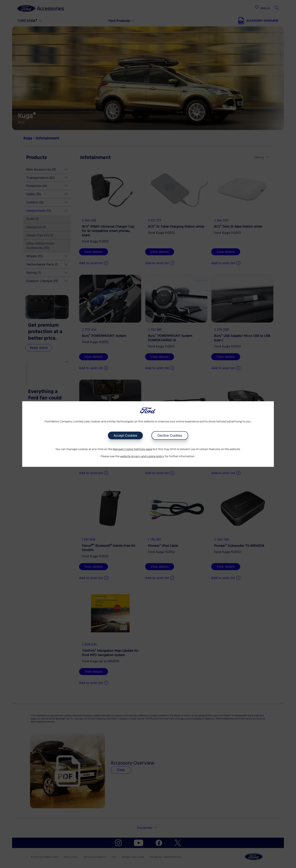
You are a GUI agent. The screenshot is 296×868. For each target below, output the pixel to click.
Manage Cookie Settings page (133, 449)
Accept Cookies (125, 436)
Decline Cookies (170, 436)
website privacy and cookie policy (142, 456)
